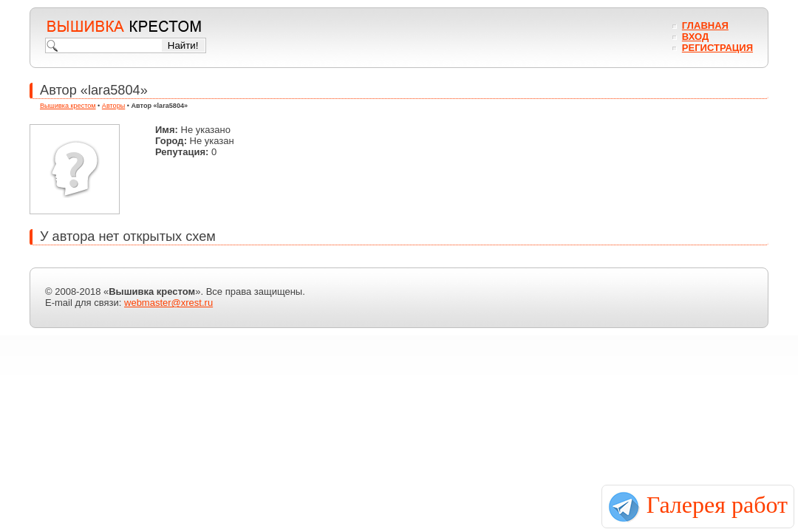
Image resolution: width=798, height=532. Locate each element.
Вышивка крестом (68, 106)
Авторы (113, 106)
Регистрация (717, 48)
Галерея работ (717, 505)
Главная (705, 25)
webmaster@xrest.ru (168, 303)
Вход (695, 37)
